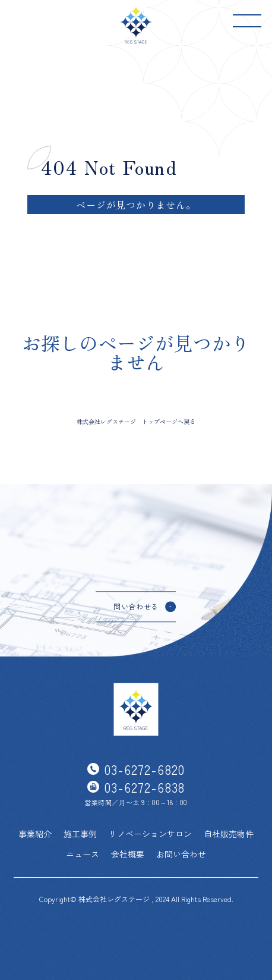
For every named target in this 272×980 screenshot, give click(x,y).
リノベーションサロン (150, 834)
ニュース (83, 854)
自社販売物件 (229, 834)
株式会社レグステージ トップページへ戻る (136, 421)
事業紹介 (35, 834)
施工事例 (80, 834)
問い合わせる (136, 606)
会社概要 (128, 854)
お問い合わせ (181, 854)
